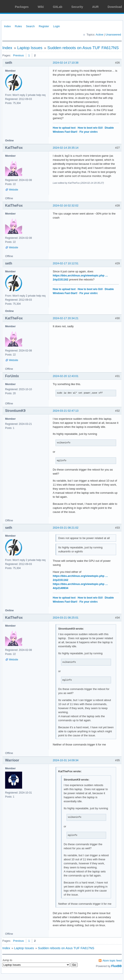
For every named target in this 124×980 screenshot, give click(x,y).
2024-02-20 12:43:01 (66, 376)
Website (14, 190)
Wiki (41, 7)
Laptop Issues (30, 48)
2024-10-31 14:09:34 (66, 760)
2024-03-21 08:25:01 (66, 618)
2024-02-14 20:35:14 (66, 148)
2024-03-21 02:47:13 (66, 411)
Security (77, 7)
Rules (18, 26)
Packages (22, 7)
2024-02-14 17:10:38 (66, 63)
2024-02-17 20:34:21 (66, 318)
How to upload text (64, 128)
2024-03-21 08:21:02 (66, 528)
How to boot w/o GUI (90, 128)
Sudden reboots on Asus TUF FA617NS (83, 48)
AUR (95, 7)
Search (30, 26)
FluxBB (116, 966)
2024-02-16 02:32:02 (66, 206)
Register (44, 26)
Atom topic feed (112, 961)
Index (7, 26)
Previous (18, 55)
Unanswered (113, 35)
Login (57, 26)
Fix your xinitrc (89, 132)
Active (99, 35)
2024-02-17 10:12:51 (66, 263)
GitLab (57, 7)
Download (115, 7)
